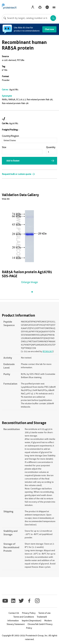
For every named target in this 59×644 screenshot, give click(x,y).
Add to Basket (13, 161)
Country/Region (10, 136)
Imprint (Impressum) (31, 621)
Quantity (51, 147)
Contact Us (14, 613)
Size (4, 147)
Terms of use (44, 613)
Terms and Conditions (24, 617)
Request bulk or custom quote (18, 174)
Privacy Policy (29, 613)
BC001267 (48, 351)
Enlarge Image (30, 282)
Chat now (49, 29)
